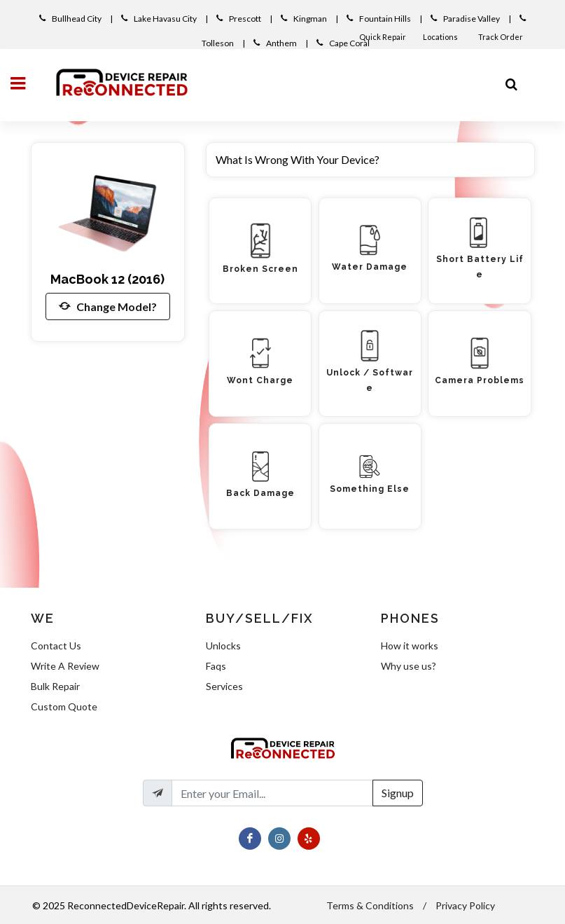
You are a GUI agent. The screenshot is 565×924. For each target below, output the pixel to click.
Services (224, 686)
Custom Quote (64, 706)
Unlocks (223, 646)
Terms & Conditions (370, 905)
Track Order (501, 37)
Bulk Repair (55, 686)
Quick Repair (383, 37)
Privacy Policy (465, 905)
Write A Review (65, 666)
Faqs (216, 666)
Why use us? (409, 666)
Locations (441, 37)
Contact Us (56, 646)
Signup (398, 793)
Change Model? (108, 306)
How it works (410, 646)
